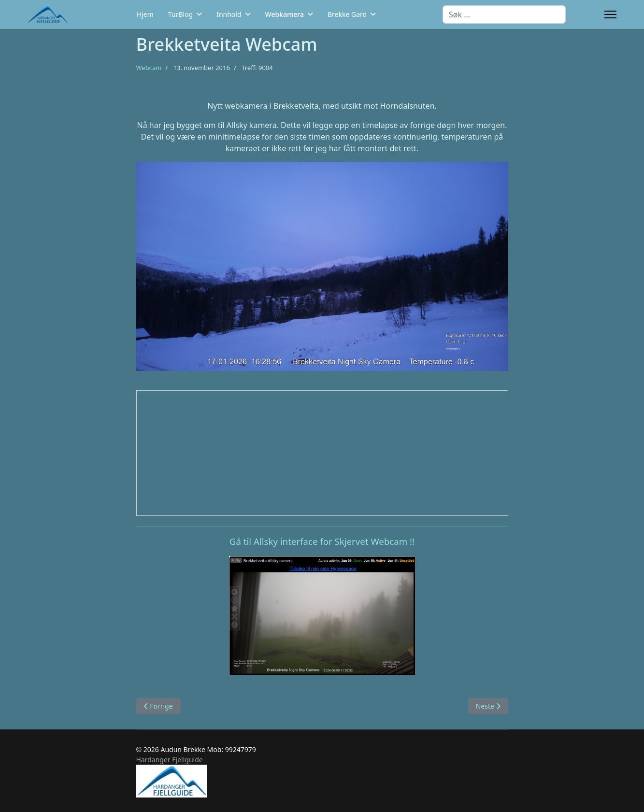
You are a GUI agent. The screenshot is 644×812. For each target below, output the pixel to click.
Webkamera (285, 14)
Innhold (229, 14)
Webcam (149, 68)
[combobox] (504, 14)
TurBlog (180, 14)
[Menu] (610, 14)
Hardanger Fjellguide (170, 760)
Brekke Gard (347, 14)
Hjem (145, 14)
